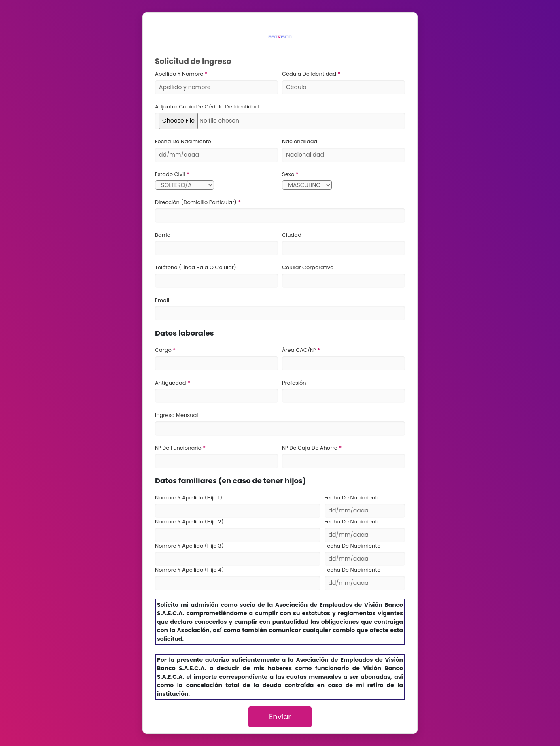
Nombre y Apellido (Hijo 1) (189, 498)
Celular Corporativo (308, 267)
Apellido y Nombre (180, 74)
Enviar (280, 717)
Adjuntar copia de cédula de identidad (207, 107)
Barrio (163, 235)
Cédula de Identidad (310, 74)
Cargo (164, 350)
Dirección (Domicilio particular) (196, 202)
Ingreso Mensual (176, 415)
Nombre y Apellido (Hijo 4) (189, 570)
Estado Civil (171, 174)
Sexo (289, 174)
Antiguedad (171, 383)
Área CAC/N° (300, 350)
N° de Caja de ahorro (311, 448)
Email (162, 300)
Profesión (294, 383)
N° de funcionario (179, 448)
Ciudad (292, 235)
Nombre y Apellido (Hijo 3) (189, 546)
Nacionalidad (300, 141)
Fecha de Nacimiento (183, 141)
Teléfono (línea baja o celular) (196, 267)
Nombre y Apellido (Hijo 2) (189, 522)
